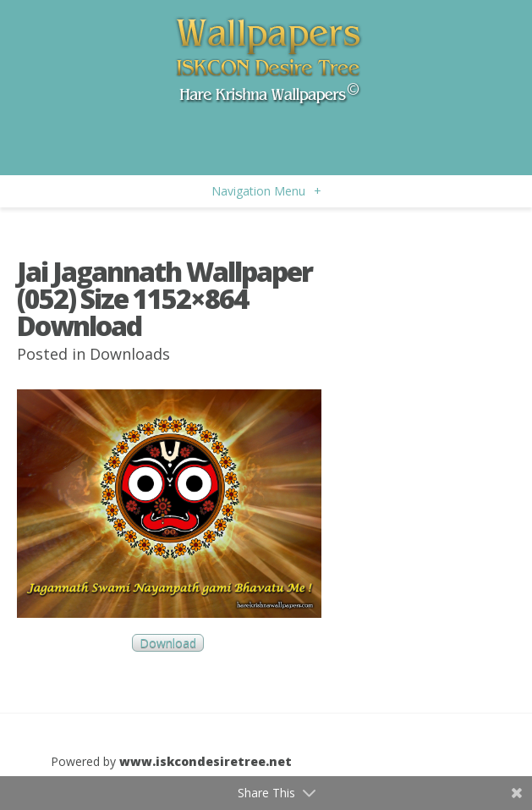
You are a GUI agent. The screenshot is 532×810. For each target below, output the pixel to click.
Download (168, 643)
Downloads (130, 354)
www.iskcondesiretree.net (206, 761)
